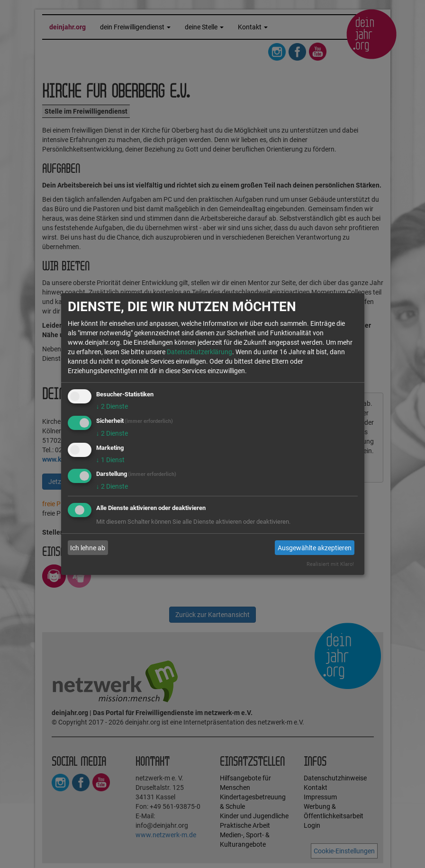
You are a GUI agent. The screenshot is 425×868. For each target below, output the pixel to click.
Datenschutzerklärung (199, 352)
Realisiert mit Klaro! (330, 564)
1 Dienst (110, 460)
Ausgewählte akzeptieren (315, 548)
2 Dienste (112, 406)
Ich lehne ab (88, 548)
